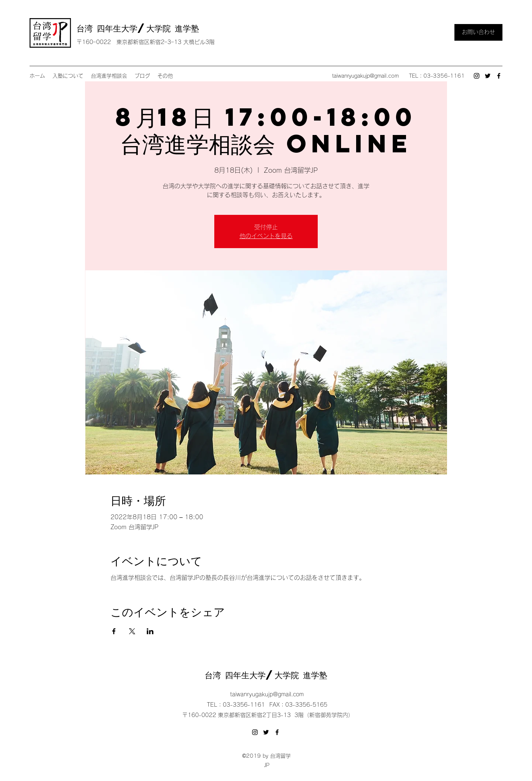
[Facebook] (499, 76)
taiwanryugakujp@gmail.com (365, 76)
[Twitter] (488, 76)
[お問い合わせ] (478, 32)
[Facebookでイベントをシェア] (114, 631)
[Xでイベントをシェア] (132, 631)
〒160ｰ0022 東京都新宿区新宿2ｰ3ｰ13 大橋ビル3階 (146, 42)
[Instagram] (477, 76)
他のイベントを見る (266, 236)
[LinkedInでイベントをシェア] (150, 631)
